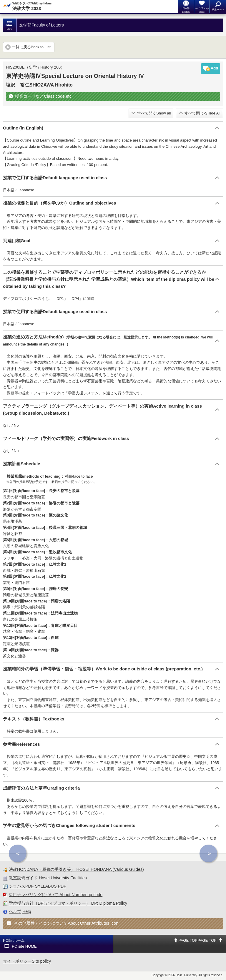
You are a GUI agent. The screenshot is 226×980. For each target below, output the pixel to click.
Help (27, 911)
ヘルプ (15, 911)
